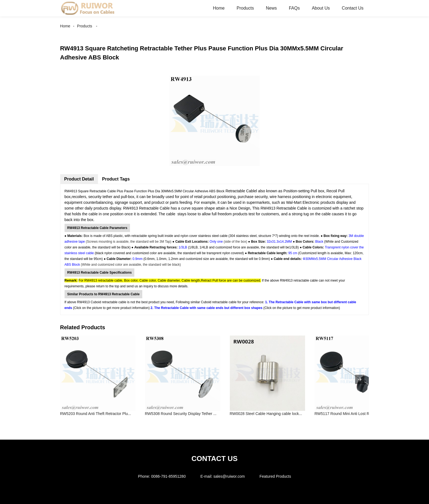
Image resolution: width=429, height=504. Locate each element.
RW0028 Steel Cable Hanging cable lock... (266, 414)
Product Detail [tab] (79, 179)
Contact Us (353, 8)
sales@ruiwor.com (229, 476)
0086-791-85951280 (169, 476)
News (271, 8)
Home (219, 8)
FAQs (294, 8)
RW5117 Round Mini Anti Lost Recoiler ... (350, 414)
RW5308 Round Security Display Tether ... (181, 414)
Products (245, 8)
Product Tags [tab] (116, 179)
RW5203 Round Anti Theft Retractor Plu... (96, 414)
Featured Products (275, 476)
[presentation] (360, 379)
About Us (321, 8)
